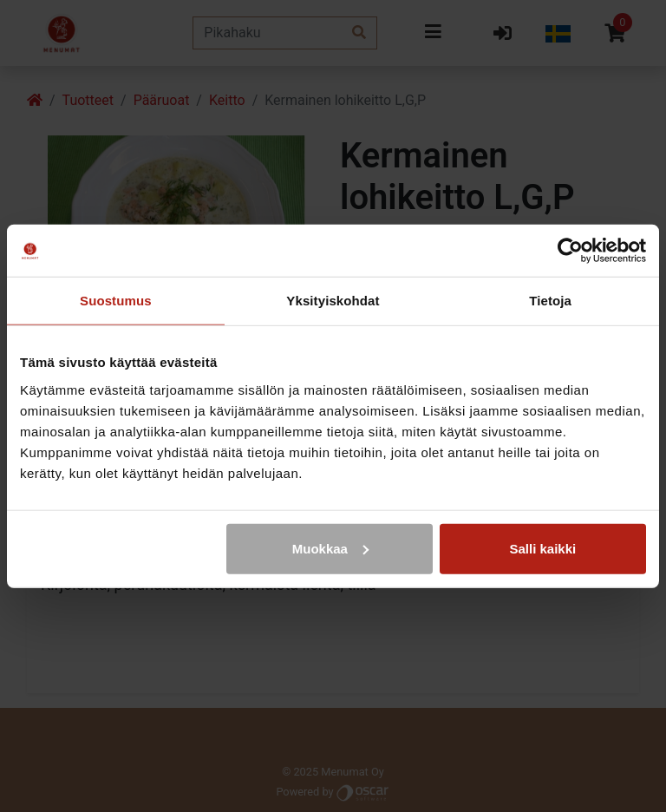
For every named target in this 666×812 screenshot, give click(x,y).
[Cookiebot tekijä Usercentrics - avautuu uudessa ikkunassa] (570, 251)
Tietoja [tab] (550, 301)
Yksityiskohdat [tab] (333, 301)
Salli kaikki (543, 548)
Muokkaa (330, 548)
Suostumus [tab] (116, 301)
